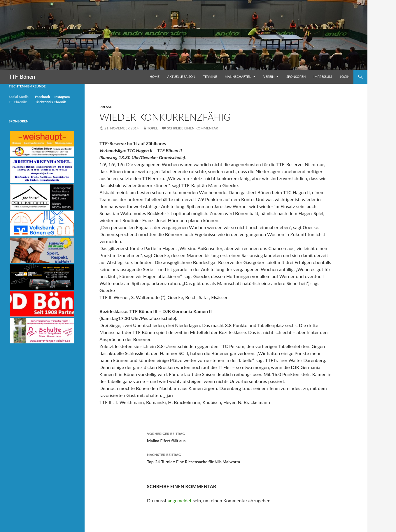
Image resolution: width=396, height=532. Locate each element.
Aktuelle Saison (181, 77)
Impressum (323, 77)
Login (345, 77)
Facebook (42, 97)
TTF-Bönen (22, 77)
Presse (106, 107)
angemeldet (180, 500)
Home (155, 77)
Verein (269, 77)
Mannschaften (238, 77)
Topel (153, 128)
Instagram (62, 97)
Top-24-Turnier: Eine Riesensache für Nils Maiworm (216, 458)
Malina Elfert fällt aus (216, 437)
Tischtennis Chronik (50, 102)
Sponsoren (296, 77)
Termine (210, 77)
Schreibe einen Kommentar (192, 128)
